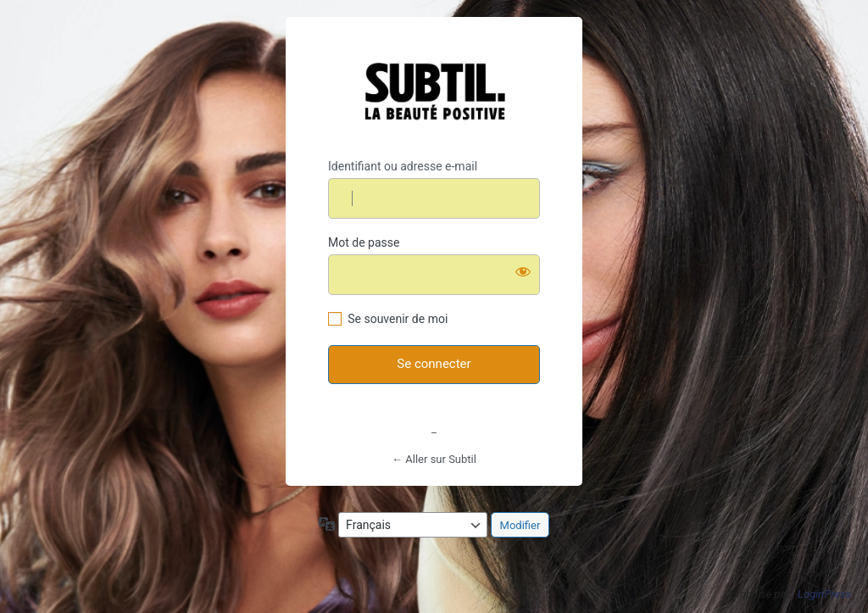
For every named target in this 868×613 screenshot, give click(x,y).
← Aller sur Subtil (434, 459)
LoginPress (824, 594)
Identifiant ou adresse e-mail (403, 166)
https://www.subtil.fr (435, 90)
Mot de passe (364, 242)
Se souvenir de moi (398, 319)
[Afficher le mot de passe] (523, 271)
